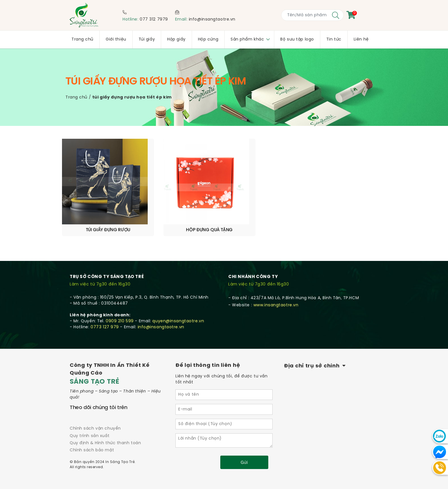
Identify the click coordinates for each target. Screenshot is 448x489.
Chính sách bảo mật (92, 436)
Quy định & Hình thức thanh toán (105, 429)
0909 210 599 (120, 307)
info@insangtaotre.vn (212, 20)
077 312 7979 (154, 20)
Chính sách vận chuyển (95, 414)
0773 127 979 (105, 313)
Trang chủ (76, 97)
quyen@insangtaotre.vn (178, 307)
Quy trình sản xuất (90, 422)
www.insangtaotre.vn (276, 291)
